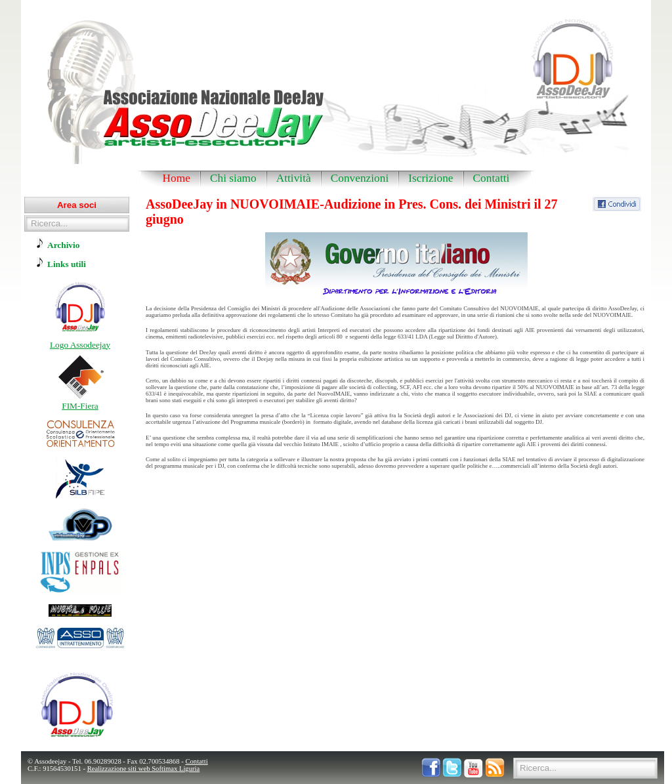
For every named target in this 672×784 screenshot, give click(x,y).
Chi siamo (233, 178)
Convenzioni (360, 178)
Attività (294, 178)
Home (177, 178)
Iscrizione (430, 178)
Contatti (492, 178)
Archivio (63, 245)
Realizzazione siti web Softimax (133, 769)
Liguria (189, 769)
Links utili (67, 264)
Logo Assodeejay (80, 345)
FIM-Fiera (80, 406)
